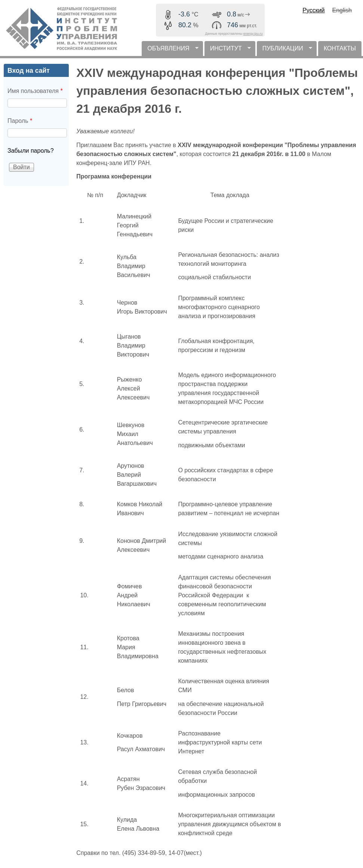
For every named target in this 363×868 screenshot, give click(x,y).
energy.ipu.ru (253, 34)
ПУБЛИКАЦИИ (284, 51)
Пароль (20, 121)
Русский (313, 10)
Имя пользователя (35, 91)
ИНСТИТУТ (228, 51)
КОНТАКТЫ (340, 48)
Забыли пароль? (31, 151)
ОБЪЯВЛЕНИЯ (170, 51)
